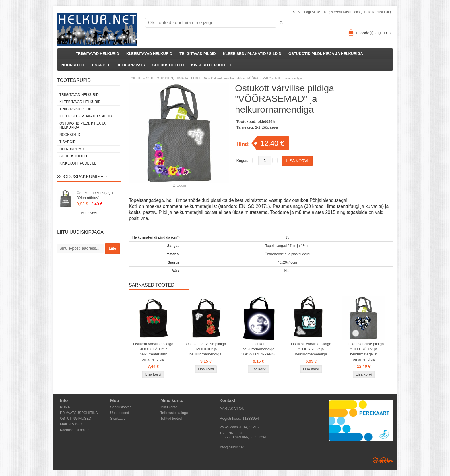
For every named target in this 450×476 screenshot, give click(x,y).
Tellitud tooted (171, 419)
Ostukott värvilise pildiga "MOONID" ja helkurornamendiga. (206, 349)
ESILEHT (135, 78)
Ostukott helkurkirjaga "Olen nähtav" (95, 195)
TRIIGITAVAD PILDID (197, 54)
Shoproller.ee (383, 460)
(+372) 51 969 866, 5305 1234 (243, 437)
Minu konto (169, 407)
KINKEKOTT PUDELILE (212, 65)
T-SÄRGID (100, 65)
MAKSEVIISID (71, 424)
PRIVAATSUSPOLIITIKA (79, 413)
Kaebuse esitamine (75, 430)
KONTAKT (68, 407)
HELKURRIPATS (131, 65)
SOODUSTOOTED (168, 65)
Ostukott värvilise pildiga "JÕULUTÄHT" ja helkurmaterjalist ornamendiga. (153, 352)
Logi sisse (312, 12)
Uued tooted (120, 413)
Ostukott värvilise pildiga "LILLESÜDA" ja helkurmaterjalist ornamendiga (364, 352)
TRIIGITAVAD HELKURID (97, 54)
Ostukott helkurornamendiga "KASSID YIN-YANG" (259, 349)
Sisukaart (117, 419)
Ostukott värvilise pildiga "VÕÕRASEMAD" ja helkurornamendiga (256, 78)
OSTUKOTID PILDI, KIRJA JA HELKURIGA (326, 54)
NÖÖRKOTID (73, 65)
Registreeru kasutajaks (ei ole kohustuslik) (357, 12)
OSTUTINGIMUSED (76, 419)
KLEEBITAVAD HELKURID (149, 54)
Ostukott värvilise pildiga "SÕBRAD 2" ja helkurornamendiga (311, 349)
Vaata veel (89, 213)
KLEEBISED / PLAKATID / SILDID (252, 54)
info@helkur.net (232, 447)
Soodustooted (121, 407)
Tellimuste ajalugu (174, 413)
